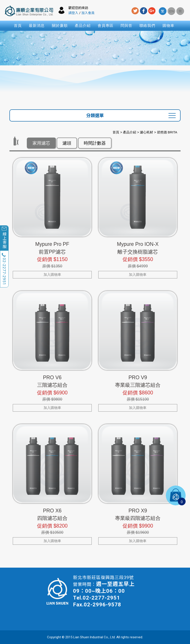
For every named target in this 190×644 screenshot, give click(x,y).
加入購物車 (52, 275)
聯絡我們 (147, 26)
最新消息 (37, 26)
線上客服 (4, 240)
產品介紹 (83, 26)
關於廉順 (60, 26)
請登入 (73, 13)
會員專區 (106, 26)
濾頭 (67, 143)
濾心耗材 (146, 132)
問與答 (126, 26)
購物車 (168, 26)
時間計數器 (95, 143)
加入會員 (88, 13)
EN (171, 11)
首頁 (18, 26)
